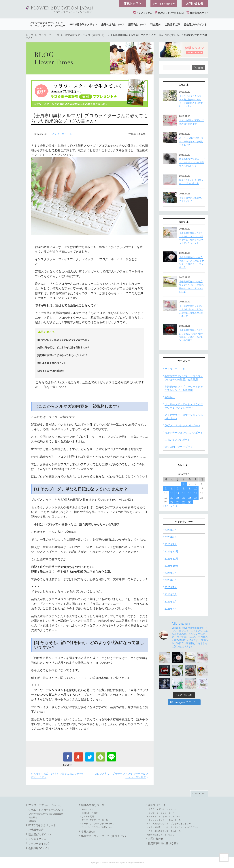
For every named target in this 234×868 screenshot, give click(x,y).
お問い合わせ (195, 3)
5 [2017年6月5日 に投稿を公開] (166, 488)
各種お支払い (89, 831)
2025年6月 (171, 594)
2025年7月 (171, 587)
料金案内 (155, 24)
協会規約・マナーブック (179, 447)
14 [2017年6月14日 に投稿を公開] (178, 493)
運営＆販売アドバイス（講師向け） (85, 35)
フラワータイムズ (39, 844)
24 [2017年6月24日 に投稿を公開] (196, 498)
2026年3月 (171, 530)
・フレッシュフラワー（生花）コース (97, 827)
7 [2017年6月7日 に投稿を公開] (178, 488)
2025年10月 (171, 566)
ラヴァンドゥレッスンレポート (182, 425)
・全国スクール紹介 (89, 813)
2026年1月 (171, 544)
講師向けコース (137, 24)
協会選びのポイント (195, 24)
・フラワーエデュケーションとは (162, 809)
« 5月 (166, 506)
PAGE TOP (200, 794)
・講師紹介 (32, 821)
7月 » (174, 506)
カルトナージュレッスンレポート (184, 433)
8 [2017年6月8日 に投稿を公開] (184, 488)
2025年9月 (171, 573)
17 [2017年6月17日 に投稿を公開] (196, 493)
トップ (29, 35)
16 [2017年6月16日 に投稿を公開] (190, 493)
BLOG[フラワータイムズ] (169, 13)
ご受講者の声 (172, 24)
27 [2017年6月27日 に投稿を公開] (172, 502)
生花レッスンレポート (177, 440)
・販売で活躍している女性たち (161, 835)
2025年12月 (171, 551)
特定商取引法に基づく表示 (163, 843)
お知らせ (170, 397)
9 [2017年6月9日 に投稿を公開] (190, 488)
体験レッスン (133, 3)
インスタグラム (143, 13)
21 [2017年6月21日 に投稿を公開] (178, 498)
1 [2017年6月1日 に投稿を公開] (184, 484)
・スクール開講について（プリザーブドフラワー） (170, 824)
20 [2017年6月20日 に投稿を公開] (172, 498)
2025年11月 (171, 559)
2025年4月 (171, 609)
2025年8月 (171, 580)
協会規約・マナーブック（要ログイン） (104, 836)
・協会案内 (32, 817)
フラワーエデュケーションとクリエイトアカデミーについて (48, 24)
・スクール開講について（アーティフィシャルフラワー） (173, 827)
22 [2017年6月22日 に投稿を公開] (184, 498)
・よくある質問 (87, 816)
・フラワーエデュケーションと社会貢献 (45, 814)
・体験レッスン (87, 809)
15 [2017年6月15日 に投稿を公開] (184, 493)
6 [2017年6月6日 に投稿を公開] (172, 488)
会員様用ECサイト (197, 13)
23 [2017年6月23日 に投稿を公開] (190, 498)
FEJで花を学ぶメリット (83, 24)
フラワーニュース (49, 35)
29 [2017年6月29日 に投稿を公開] (184, 502)
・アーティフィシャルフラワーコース (97, 824)
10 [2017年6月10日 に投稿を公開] (196, 488)
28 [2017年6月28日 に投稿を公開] (178, 502)
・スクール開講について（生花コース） (165, 831)
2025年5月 (171, 602)
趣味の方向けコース (113, 24)
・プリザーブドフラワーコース (94, 820)
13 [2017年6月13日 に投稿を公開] (172, 493)
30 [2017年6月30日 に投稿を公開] (190, 502)
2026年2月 (171, 537)
